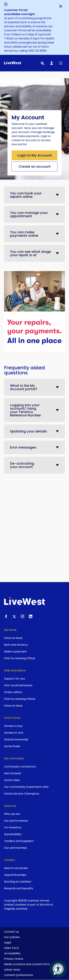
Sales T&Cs (11, 948)
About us (10, 806)
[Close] (61, 6)
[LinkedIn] (31, 616)
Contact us (11, 932)
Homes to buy (13, 726)
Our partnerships (16, 848)
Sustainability (13, 834)
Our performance (16, 821)
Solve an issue (13, 638)
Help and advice (15, 670)
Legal (8, 943)
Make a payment (15, 652)
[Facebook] (6, 616)
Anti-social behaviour (18, 685)
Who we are (12, 814)
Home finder (12, 746)
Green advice (13, 692)
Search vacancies (16, 868)
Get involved (12, 773)
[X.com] (14, 616)
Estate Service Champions (22, 794)
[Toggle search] (42, 63)
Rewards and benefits (19, 888)
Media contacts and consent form (27, 964)
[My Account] (51, 63)
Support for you (15, 679)
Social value (12, 780)
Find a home (12, 718)
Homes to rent (14, 733)
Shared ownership (16, 739)
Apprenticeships (15, 875)
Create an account (35, 166)
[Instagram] (22, 616)
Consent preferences (19, 975)
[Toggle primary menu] (61, 63)
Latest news (12, 970)
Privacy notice (14, 959)
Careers (10, 860)
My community (14, 758)
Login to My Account (35, 155)
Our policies (12, 937)
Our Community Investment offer (26, 787)
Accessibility (12, 953)
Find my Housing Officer (20, 658)
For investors (13, 827)
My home (10, 630)
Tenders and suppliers (19, 841)
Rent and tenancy (16, 645)
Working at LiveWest (18, 882)
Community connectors (20, 767)
